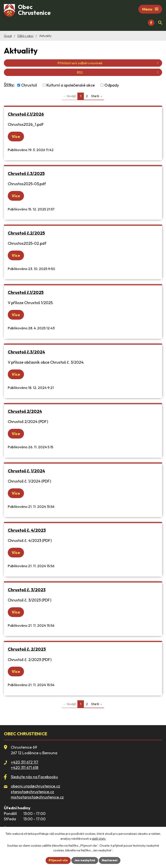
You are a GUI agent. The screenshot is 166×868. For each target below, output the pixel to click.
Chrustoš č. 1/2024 (26, 471)
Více (16, 137)
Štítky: (9, 85)
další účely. (99, 839)
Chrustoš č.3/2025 (26, 173)
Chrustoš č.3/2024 (26, 352)
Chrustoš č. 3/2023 (27, 590)
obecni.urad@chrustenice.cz (35, 786)
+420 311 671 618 (25, 768)
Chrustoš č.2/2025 (26, 233)
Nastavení (110, 860)
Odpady (112, 85)
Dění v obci (25, 36)
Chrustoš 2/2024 (25, 411)
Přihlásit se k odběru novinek (109, 63)
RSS (118, 72)
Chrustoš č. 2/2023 (27, 649)
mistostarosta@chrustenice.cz (37, 797)
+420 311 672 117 (25, 762)
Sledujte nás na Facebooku (34, 777)
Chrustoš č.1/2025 (26, 292)
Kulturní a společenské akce (71, 85)
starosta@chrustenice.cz (32, 792)
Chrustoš (29, 85)
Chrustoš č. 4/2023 (27, 530)
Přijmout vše (58, 860)
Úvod (8, 36)
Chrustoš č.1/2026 (26, 114)
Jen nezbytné (85, 860)
